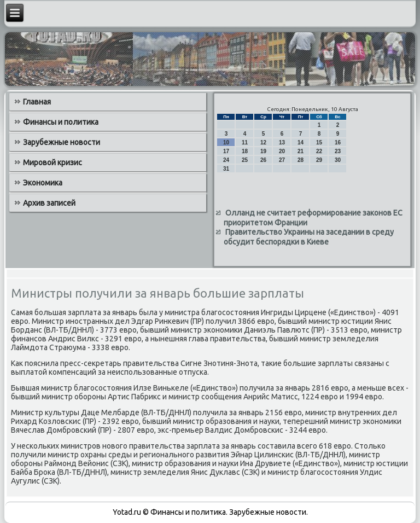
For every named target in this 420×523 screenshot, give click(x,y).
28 (301, 160)
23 (338, 151)
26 (263, 160)
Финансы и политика (61, 122)
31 (226, 169)
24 (226, 160)
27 (282, 160)
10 (226, 143)
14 (301, 143)
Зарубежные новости (62, 142)
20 (282, 151)
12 (263, 143)
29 (319, 160)
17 (226, 151)
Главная (37, 102)
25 (245, 160)
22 (319, 151)
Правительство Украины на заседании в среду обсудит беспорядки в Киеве (309, 237)
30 (338, 160)
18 (245, 151)
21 (301, 151)
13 (282, 143)
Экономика (43, 183)
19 (263, 151)
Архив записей (49, 203)
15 (319, 143)
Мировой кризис (52, 162)
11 (245, 143)
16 (338, 143)
